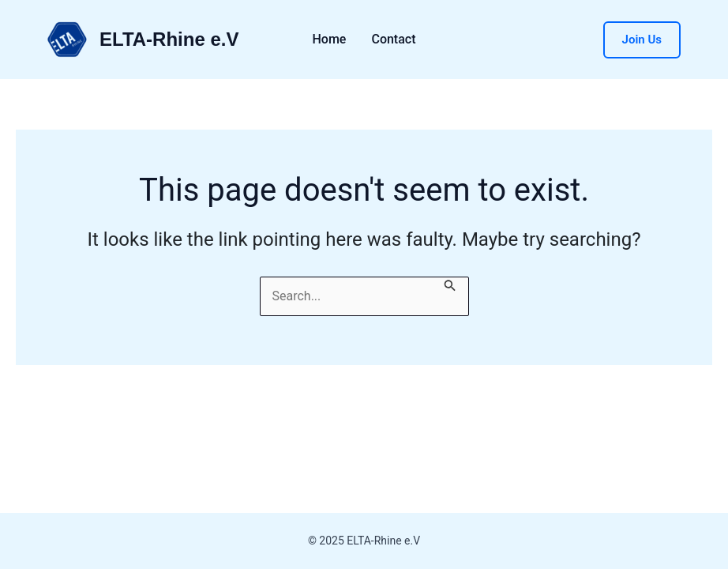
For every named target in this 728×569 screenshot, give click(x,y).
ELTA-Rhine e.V (169, 39)
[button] (642, 40)
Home (330, 40)
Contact (393, 40)
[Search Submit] (450, 287)
